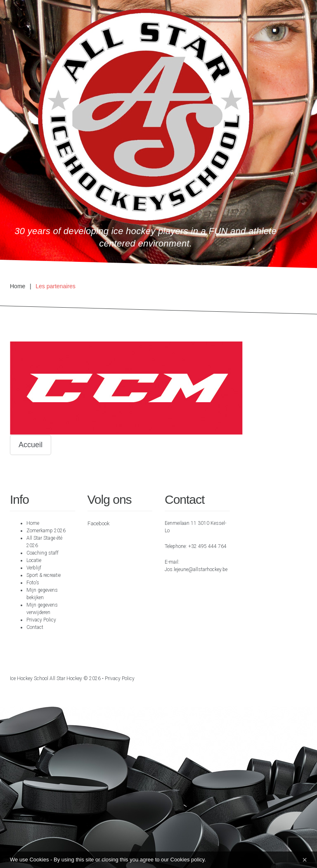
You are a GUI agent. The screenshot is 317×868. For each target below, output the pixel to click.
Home (18, 286)
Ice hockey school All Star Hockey (46, 678)
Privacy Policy (41, 620)
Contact (35, 627)
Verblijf (34, 568)
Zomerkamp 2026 (46, 531)
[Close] (305, 860)
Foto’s (33, 583)
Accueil (31, 445)
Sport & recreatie (44, 575)
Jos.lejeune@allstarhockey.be (196, 569)
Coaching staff (43, 553)
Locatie (34, 560)
